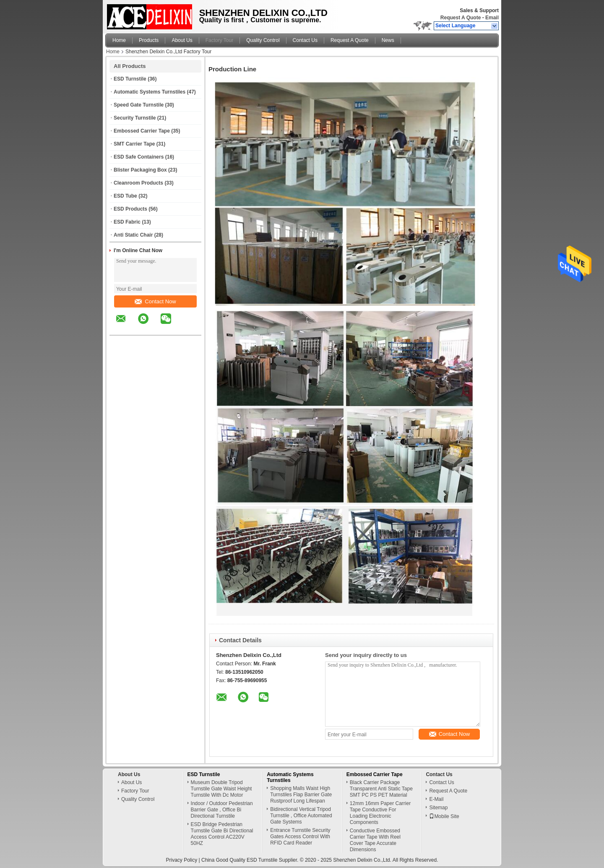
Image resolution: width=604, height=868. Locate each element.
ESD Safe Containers (139, 157)
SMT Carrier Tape (134, 144)
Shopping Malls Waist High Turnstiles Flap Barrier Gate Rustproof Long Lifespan (301, 795)
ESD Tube (125, 196)
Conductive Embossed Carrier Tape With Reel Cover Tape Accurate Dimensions (375, 840)
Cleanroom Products (138, 183)
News (388, 40)
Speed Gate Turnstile (139, 105)
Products (149, 40)
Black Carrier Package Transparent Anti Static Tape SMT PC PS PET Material (381, 789)
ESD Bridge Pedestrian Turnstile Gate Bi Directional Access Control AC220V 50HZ (222, 834)
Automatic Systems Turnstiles (150, 92)
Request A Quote (461, 18)
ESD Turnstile (130, 79)
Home (119, 40)
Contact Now (155, 301)
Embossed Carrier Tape (142, 131)
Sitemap (438, 808)
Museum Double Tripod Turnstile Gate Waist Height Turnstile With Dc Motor (221, 789)
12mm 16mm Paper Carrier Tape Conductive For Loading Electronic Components (380, 813)
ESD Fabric (127, 222)
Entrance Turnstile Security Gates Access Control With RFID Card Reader (300, 837)
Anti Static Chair (133, 235)
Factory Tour (219, 40)
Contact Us (305, 40)
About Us (182, 40)
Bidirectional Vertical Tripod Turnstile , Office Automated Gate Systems (301, 816)
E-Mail (436, 799)
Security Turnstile (135, 118)
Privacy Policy (182, 860)
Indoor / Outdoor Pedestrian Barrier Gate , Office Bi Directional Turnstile (222, 810)
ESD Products (130, 209)
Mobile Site (444, 816)
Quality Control (263, 40)
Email (492, 18)
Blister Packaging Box (140, 170)
